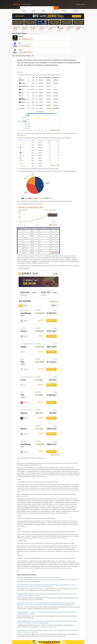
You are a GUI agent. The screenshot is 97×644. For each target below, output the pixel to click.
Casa (13, 43)
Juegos (44, 10)
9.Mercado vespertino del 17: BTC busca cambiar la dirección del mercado (38, 565)
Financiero (64, 10)
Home (14, 10)
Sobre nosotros (43, 634)
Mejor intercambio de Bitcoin (23, 43)
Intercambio (76, 10)
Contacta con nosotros (31, 634)
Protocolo (24, 10)
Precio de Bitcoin (37, 642)
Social (53, 10)
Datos (34, 10)
